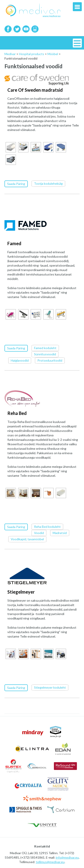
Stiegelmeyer (21, 591)
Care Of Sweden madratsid (35, 90)
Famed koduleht (45, 348)
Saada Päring (16, 184)
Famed (14, 243)
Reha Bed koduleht (47, 526)
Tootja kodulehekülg (48, 183)
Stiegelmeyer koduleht (50, 687)
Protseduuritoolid (50, 360)
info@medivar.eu (67, 857)
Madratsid (60, 532)
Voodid (39, 532)
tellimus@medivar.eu (50, 861)
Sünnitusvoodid (45, 354)
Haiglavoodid (20, 360)
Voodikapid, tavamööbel (27, 539)
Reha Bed (17, 413)
